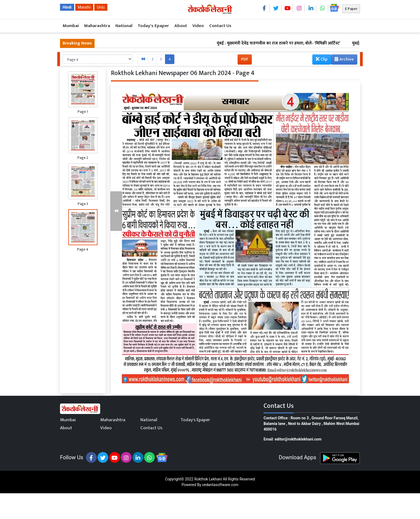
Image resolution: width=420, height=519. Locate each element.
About (181, 26)
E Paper (351, 9)
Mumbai (71, 26)
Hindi (67, 7)
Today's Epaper (153, 26)
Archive (343, 60)
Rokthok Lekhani (208, 479)
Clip (322, 59)
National (124, 26)
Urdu (101, 7)
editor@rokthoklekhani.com (298, 439)
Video (198, 26)
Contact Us (220, 26)
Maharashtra (97, 26)
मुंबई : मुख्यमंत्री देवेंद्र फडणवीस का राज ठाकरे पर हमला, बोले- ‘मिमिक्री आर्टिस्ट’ (288, 43)
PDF (245, 59)
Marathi (84, 7)
